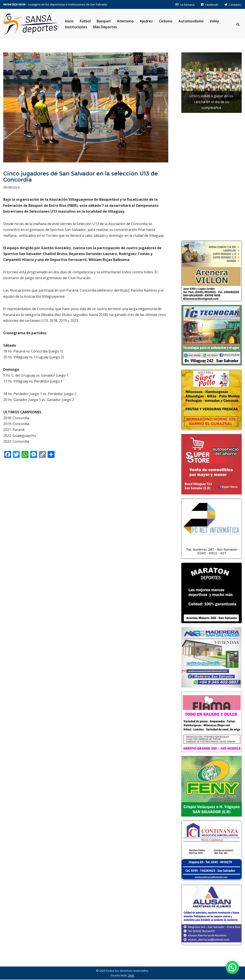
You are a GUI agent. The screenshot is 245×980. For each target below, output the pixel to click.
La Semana (185, 5)
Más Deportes (105, 27)
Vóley (215, 21)
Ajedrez (146, 21)
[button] (232, 967)
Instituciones (76, 27)
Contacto (232, 5)
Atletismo (125, 21)
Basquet (104, 21)
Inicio (69, 21)
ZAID (131, 976)
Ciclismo (166, 21)
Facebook (209, 5)
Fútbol (85, 21)
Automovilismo (191, 21)
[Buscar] (238, 24)
